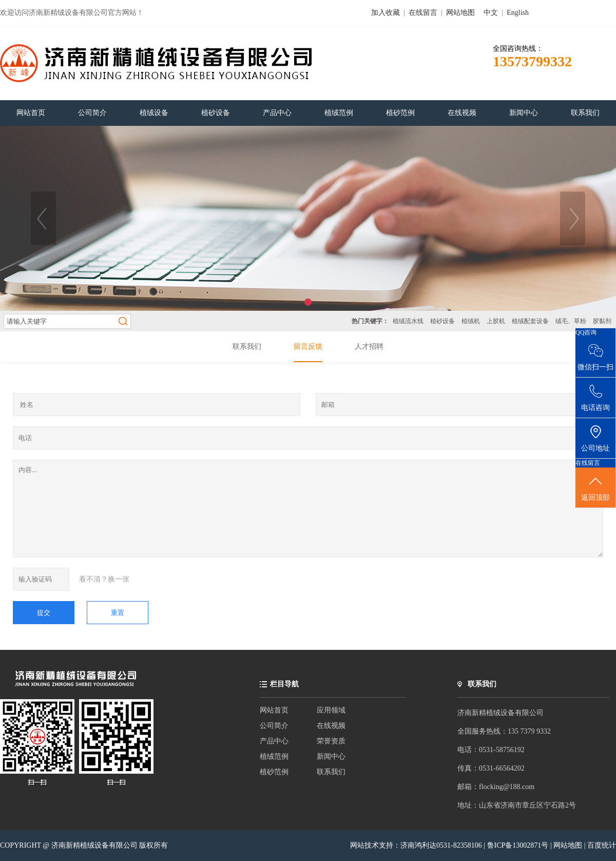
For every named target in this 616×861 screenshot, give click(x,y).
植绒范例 (274, 756)
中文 (491, 13)
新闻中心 (331, 756)
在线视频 (331, 726)
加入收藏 (386, 13)
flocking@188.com (507, 787)
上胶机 (496, 321)
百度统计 (602, 845)
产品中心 (274, 741)
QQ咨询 (586, 332)
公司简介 (274, 726)
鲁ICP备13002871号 (519, 845)
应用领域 (331, 710)
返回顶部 (595, 488)
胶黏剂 (602, 321)
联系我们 (331, 772)
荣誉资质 (331, 741)
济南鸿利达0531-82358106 (441, 845)
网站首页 (274, 710)
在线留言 (423, 13)
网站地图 (460, 13)
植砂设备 (442, 321)
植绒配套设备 (530, 321)
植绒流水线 (408, 321)
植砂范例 (274, 772)
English (518, 13)
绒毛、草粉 (571, 321)
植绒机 (471, 321)
